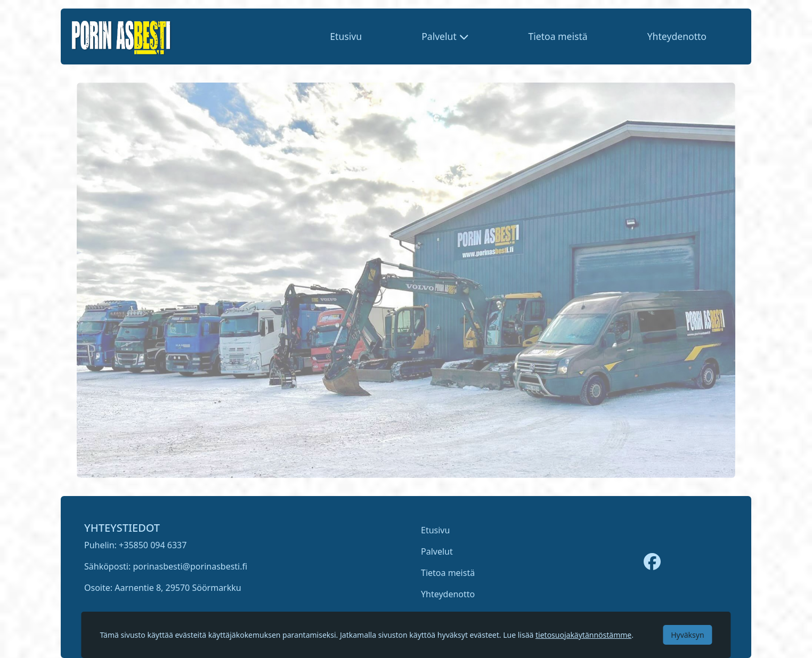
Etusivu (346, 36)
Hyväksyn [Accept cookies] (687, 635)
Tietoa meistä (558, 36)
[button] (445, 36)
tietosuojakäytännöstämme (583, 635)
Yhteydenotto (677, 36)
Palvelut (437, 551)
